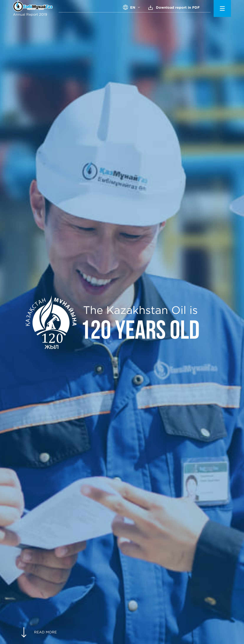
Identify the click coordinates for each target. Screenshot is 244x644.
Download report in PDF (174, 8)
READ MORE (39, 632)
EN (133, 7)
